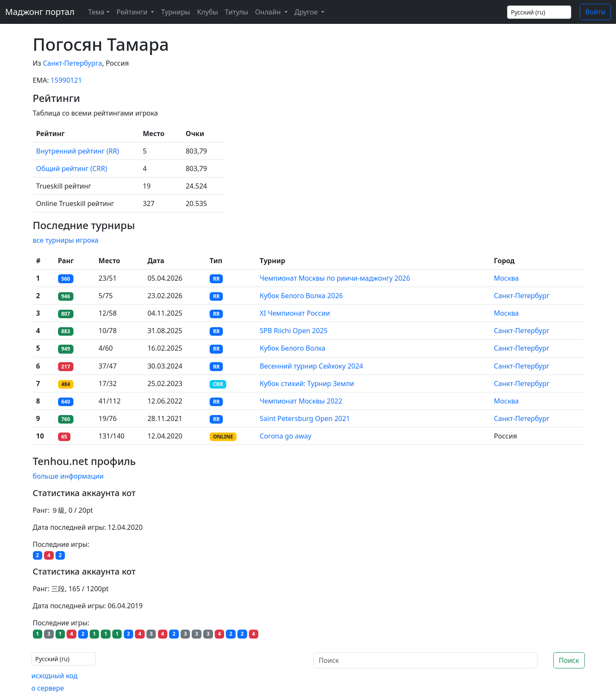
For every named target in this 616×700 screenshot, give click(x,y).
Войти (595, 12)
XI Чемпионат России (295, 313)
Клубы (208, 12)
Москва (506, 278)
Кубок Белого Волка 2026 (301, 296)
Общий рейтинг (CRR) (72, 168)
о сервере (48, 688)
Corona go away (285, 436)
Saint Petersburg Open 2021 (305, 418)
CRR (218, 384)
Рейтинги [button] (133, 12)
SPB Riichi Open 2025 (293, 331)
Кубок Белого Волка (292, 348)
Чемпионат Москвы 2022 (301, 401)
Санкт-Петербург (522, 296)
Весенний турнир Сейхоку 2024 (311, 366)
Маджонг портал (40, 12)
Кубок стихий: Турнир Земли (307, 383)
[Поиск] (426, 660)
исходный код (55, 676)
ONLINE (223, 437)
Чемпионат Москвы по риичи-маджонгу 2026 (335, 278)
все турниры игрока (66, 240)
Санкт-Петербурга (73, 63)
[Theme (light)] (97, 12)
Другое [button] (307, 12)
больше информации (68, 476)
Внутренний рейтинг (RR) (78, 151)
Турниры (175, 12)
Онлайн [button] (269, 12)
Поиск (569, 660)
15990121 (66, 80)
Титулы (237, 12)
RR (216, 279)
